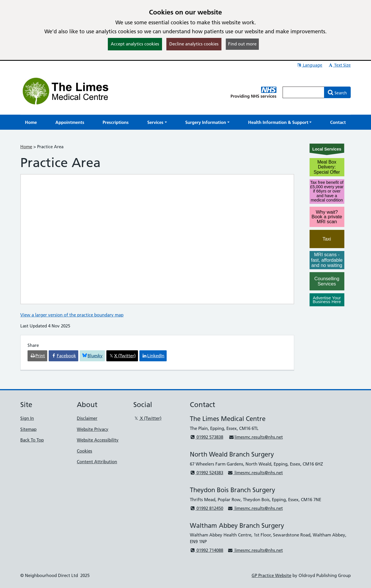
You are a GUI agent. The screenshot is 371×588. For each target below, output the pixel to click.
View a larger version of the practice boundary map (72, 315)
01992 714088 (207, 550)
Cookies (84, 451)
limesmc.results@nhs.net (256, 437)
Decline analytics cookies (194, 44)
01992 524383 (207, 473)
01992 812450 (207, 508)
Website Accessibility (98, 440)
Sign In (27, 418)
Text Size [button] (339, 65)
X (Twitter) (147, 418)
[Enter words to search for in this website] (303, 92)
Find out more (242, 44)
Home (26, 147)
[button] (157, 122)
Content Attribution (97, 462)
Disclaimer (87, 418)
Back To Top (32, 440)
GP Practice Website (271, 575)
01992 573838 (207, 437)
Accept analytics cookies (135, 44)
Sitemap (28, 429)
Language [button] (309, 65)
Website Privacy (93, 429)
